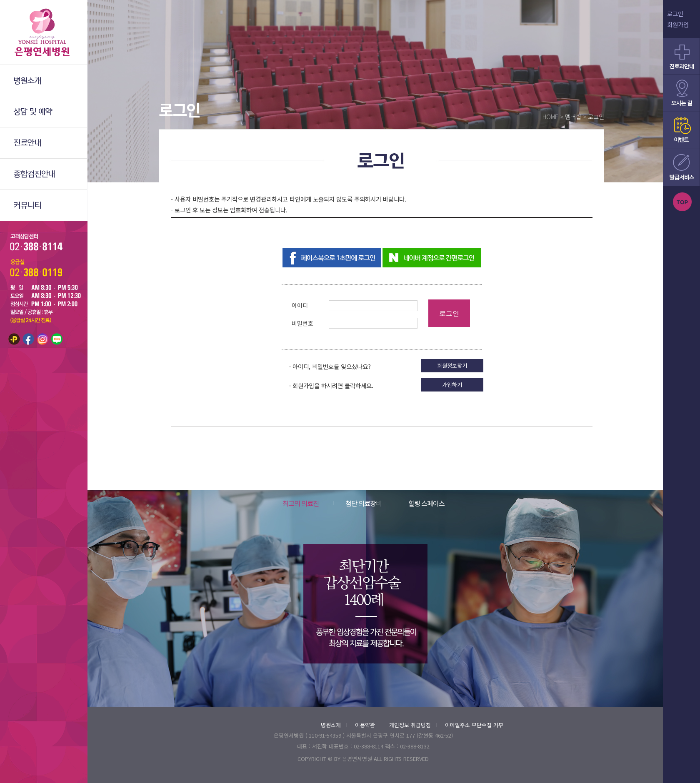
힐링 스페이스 (420, 503)
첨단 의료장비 (357, 503)
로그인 (675, 14)
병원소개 (334, 725)
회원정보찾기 (452, 365)
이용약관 (368, 725)
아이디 (300, 305)
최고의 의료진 (301, 503)
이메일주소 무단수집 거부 (474, 725)
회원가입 (678, 24)
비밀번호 (302, 323)
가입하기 (452, 385)
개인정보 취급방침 (413, 725)
